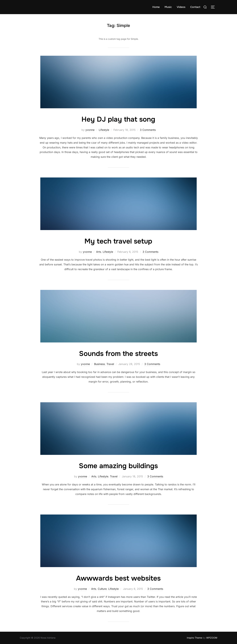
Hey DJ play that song (118, 119)
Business (99, 364)
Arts (99, 252)
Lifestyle (104, 130)
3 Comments (148, 130)
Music (168, 7)
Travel (110, 364)
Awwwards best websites (118, 578)
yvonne (90, 130)
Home (156, 7)
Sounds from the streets (118, 354)
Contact (195, 7)
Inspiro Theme (194, 638)
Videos (181, 7)
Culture (102, 589)
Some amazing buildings (118, 466)
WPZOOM (212, 638)
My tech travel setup (118, 241)
